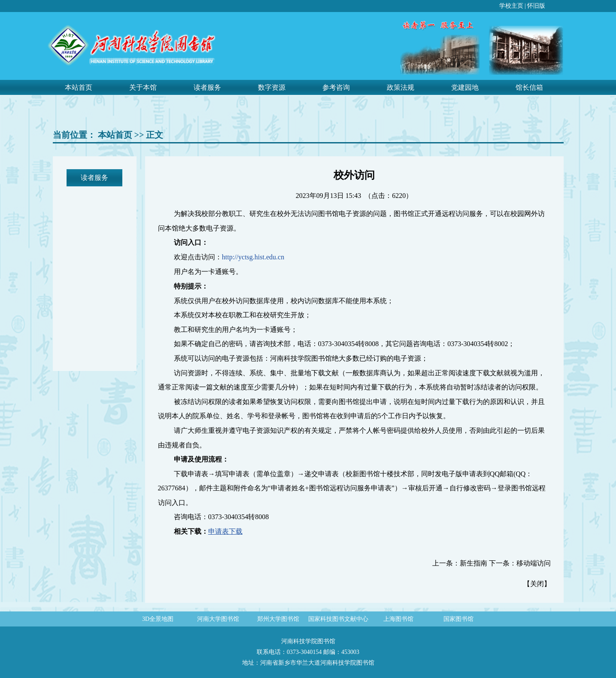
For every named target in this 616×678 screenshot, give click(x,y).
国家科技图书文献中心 (338, 619)
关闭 (537, 584)
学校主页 (511, 6)
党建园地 (465, 87)
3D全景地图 (158, 619)
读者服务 (207, 87)
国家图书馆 (458, 619)
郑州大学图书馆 (278, 619)
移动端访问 (534, 563)
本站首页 (79, 87)
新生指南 (473, 563)
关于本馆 (143, 87)
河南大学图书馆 (218, 619)
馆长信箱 (529, 87)
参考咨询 (336, 87)
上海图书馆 (398, 619)
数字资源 (272, 87)
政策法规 (401, 87)
